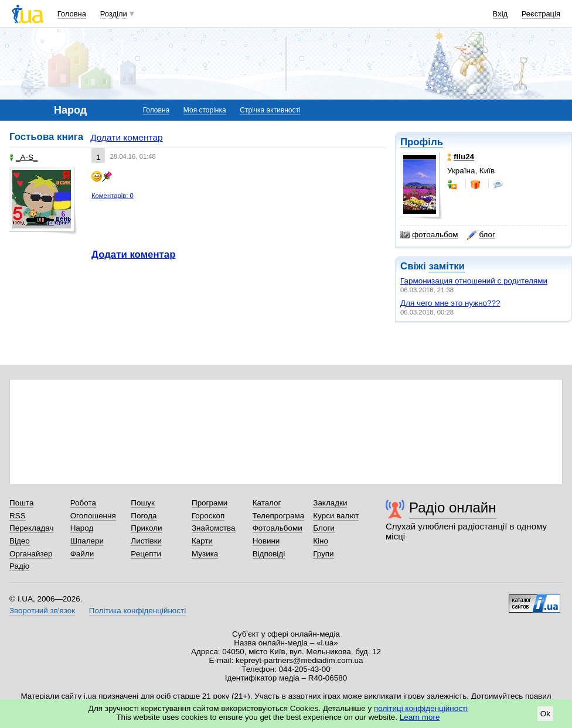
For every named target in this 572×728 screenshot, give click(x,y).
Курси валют (336, 516)
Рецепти (146, 554)
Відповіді (269, 554)
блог (481, 235)
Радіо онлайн (453, 507)
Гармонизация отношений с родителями (474, 281)
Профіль (422, 142)
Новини (266, 541)
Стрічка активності (270, 110)
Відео (20, 541)
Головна (72, 14)
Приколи (146, 528)
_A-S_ (23, 157)
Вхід (501, 14)
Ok (545, 714)
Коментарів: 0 (113, 196)
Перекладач (31, 528)
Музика (205, 554)
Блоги (324, 528)
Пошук (143, 503)
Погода (144, 516)
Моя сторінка (205, 110)
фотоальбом (429, 235)
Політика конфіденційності (137, 611)
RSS (18, 516)
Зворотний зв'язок (42, 611)
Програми (210, 503)
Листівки (146, 541)
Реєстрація (541, 14)
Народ (82, 528)
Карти (202, 541)
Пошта (21, 503)
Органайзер (31, 554)
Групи (323, 554)
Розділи (114, 14)
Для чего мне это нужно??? (450, 303)
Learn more (420, 717)
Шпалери (87, 541)
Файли (82, 554)
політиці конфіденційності (421, 708)
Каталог (267, 503)
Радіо (19, 566)
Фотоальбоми (278, 528)
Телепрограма (279, 516)
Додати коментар (126, 137)
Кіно (321, 541)
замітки (447, 266)
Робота (83, 503)
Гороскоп (208, 516)
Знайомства (214, 528)
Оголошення (93, 516)
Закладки (330, 503)
